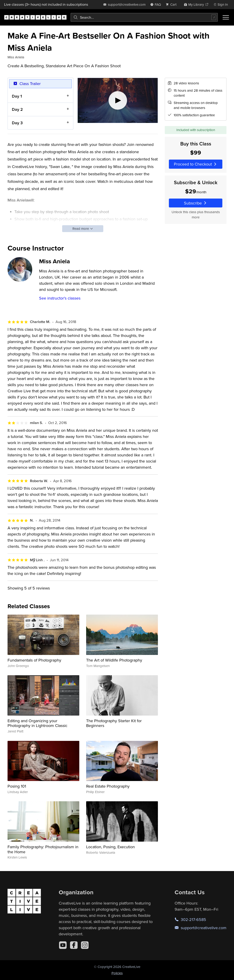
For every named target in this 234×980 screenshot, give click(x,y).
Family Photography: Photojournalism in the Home (43, 849)
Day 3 (17, 123)
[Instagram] (85, 945)
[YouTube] (63, 945)
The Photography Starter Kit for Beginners (114, 723)
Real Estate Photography (108, 786)
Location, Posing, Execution (110, 847)
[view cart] (172, 4)
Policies (117, 973)
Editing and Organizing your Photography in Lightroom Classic (37, 723)
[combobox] (144, 17)
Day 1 (17, 96)
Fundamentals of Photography (34, 660)
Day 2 (17, 110)
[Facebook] (74, 945)
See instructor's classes (60, 298)
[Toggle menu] (226, 17)
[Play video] (118, 100)
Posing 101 (17, 786)
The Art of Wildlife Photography (114, 660)
